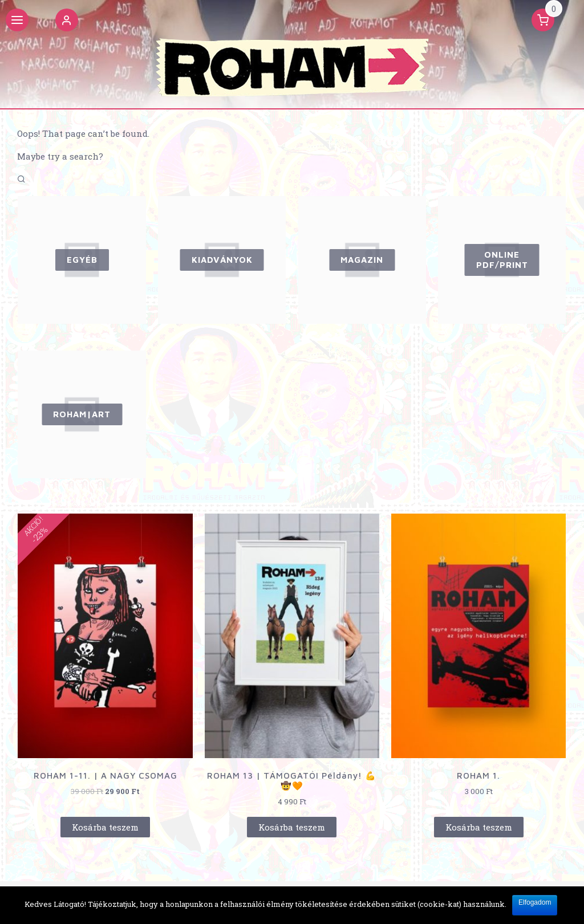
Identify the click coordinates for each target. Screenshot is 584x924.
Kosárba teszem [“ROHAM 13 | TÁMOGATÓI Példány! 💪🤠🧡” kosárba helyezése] (292, 827)
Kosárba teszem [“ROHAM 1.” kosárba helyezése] (479, 827)
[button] (67, 22)
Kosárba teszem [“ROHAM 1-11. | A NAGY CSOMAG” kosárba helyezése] (105, 827)
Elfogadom (535, 902)
